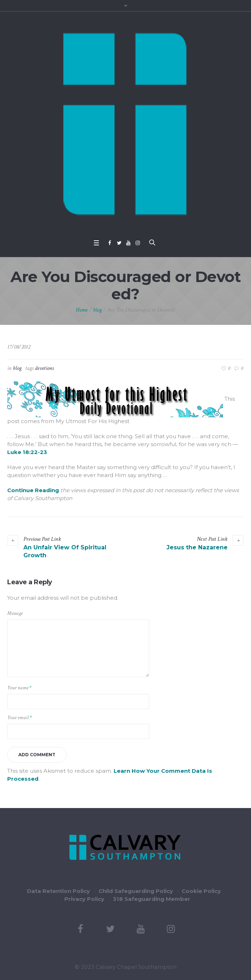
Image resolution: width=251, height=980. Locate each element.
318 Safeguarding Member (152, 899)
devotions (44, 368)
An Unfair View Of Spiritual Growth (65, 551)
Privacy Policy (84, 899)
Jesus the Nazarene (197, 547)
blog (97, 310)
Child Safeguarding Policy (136, 891)
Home (82, 310)
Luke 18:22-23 (27, 452)
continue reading (33, 490)
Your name (19, 688)
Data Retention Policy (58, 891)
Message (15, 613)
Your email (19, 718)
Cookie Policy (201, 891)
